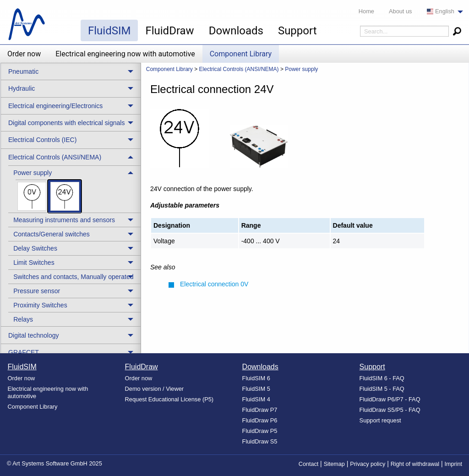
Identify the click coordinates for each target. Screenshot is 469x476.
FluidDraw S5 (260, 441)
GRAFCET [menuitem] (24, 352)
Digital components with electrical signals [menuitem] (66, 123)
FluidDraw (169, 31)
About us (401, 11)
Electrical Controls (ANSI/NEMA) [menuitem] (55, 157)
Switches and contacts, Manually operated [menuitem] (73, 277)
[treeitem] (74, 189)
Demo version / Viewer (155, 389)
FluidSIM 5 (256, 389)
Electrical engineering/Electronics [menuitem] (55, 106)
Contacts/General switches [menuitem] (52, 234)
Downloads (236, 31)
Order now (24, 54)
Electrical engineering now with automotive (125, 54)
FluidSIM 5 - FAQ (382, 389)
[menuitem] (442, 12)
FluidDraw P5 (260, 431)
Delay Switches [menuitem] (35, 248)
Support (297, 31)
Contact (308, 464)
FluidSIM (109, 31)
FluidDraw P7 (260, 410)
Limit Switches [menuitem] (34, 263)
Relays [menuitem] (23, 319)
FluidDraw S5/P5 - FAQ (390, 410)
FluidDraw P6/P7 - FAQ (390, 399)
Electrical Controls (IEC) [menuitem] (42, 140)
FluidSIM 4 (256, 399)
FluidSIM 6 (256, 378)
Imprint (454, 464)
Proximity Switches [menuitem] (40, 305)
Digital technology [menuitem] (34, 335)
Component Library (241, 54)
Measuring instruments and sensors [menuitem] (64, 220)
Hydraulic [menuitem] (22, 88)
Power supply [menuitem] (33, 173)
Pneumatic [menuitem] (23, 71)
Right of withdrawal (415, 464)
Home (366, 11)
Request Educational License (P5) (169, 399)
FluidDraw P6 (260, 420)
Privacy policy (368, 464)
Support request (380, 420)
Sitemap (334, 464)
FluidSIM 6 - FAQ (382, 378)
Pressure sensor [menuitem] (37, 291)
